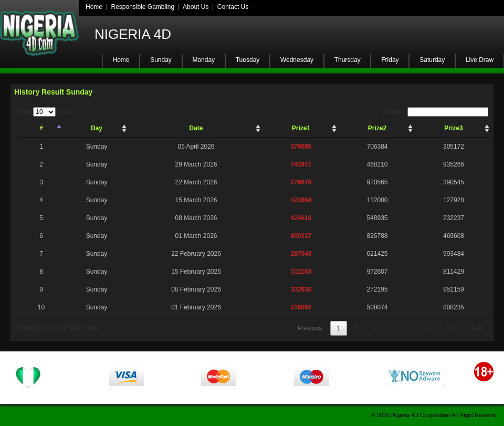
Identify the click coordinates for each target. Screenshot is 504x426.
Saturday (432, 60)
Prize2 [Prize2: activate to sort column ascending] (377, 128)
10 (450, 328)
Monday (203, 60)
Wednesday (297, 60)
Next (475, 328)
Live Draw (480, 60)
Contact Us (233, 7)
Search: (435, 112)
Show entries (46, 112)
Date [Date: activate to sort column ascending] (196, 128)
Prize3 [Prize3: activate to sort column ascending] (453, 128)
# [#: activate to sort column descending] (41, 128)
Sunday (161, 60)
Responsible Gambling (143, 7)
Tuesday (248, 60)
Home (94, 7)
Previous (310, 328)
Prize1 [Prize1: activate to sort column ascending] (301, 128)
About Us (196, 7)
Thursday (348, 60)
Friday (390, 60)
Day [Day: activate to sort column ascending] (97, 128)
